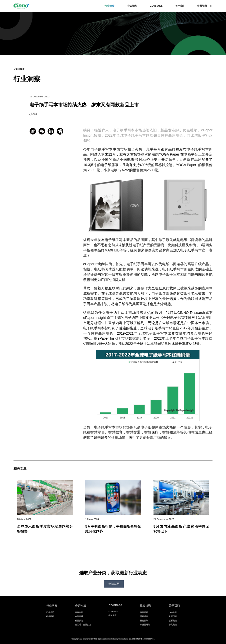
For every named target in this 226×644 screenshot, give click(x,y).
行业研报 (50, 616)
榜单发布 (112, 615)
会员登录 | (203, 6)
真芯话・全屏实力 (83, 625)
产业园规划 (145, 625)
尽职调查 (144, 616)
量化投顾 (144, 621)
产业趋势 (50, 612)
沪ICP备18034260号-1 (145, 639)
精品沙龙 (79, 621)
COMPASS (156, 6)
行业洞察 (109, 6)
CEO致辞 (173, 612)
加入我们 (173, 625)
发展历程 (173, 616)
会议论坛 (132, 6)
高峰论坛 (79, 612)
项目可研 (144, 612)
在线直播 (79, 616)
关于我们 (180, 6)
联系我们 (173, 621)
